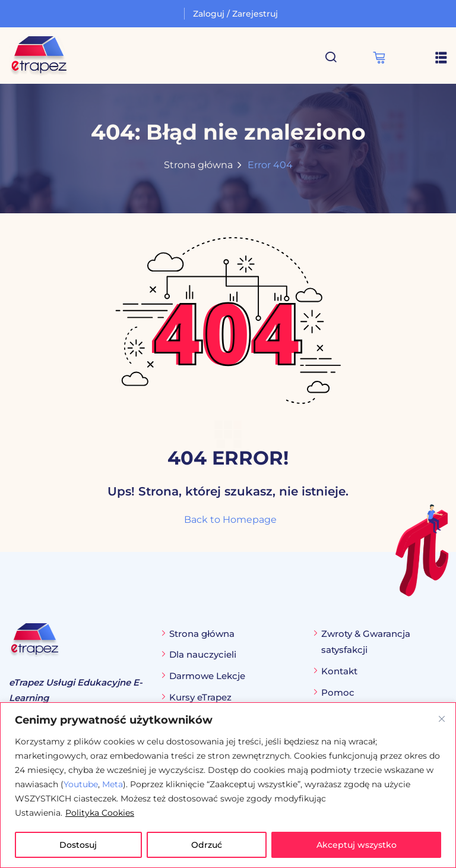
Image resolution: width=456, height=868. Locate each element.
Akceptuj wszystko (357, 845)
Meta (113, 784)
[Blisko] (442, 719)
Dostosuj (78, 845)
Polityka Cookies (100, 813)
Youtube (81, 784)
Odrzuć (207, 845)
